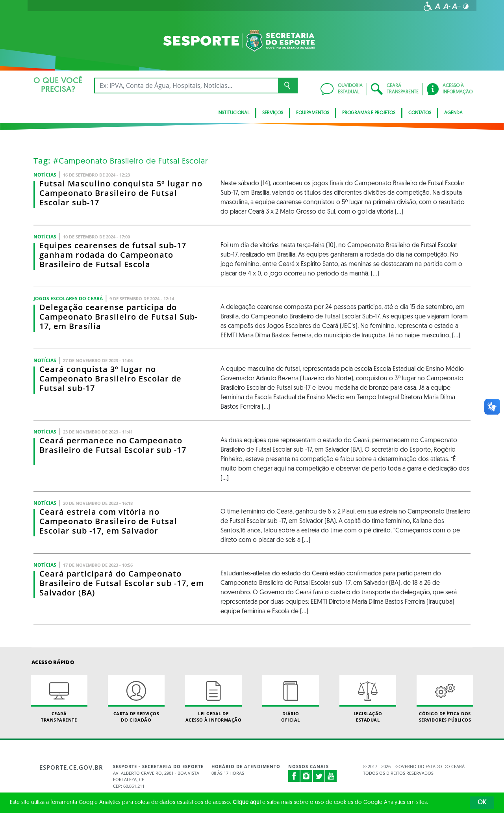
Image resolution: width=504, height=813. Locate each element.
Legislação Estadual (368, 699)
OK (482, 803)
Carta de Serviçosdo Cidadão (136, 699)
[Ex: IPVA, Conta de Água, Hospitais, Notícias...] (186, 86)
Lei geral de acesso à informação (213, 699)
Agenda (453, 113)
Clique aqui (247, 803)
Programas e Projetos (369, 113)
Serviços (273, 113)
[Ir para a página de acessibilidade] (428, 6)
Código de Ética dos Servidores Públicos (445, 699)
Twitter (319, 776)
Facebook (294, 776)
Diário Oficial (291, 699)
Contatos (420, 113)
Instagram (306, 776)
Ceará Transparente (59, 699)
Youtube (331, 776)
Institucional (233, 113)
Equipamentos (313, 113)
